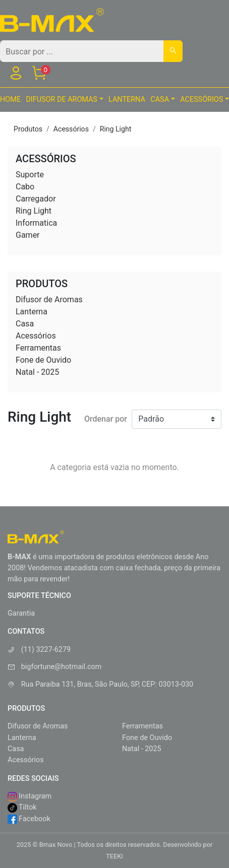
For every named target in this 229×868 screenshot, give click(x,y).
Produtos (28, 129)
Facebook (29, 819)
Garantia (21, 613)
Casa (25, 324)
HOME (10, 99)
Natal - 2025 (37, 372)
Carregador (36, 199)
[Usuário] (16, 75)
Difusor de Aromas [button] (62, 99)
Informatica (36, 223)
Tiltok (22, 808)
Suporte (30, 175)
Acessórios (71, 129)
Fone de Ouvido (43, 360)
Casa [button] (160, 99)
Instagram (30, 797)
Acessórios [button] (202, 99)
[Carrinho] (39, 75)
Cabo (25, 187)
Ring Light (116, 129)
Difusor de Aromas (49, 299)
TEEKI (115, 856)
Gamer (28, 235)
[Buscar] (173, 51)
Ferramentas (38, 348)
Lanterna (127, 99)
